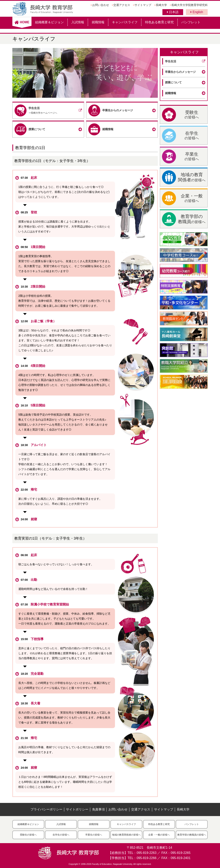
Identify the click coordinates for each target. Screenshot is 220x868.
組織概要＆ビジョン (49, 22)
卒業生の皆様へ (94, 835)
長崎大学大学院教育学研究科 (190, 5)
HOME (22, 22)
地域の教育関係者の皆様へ (126, 835)
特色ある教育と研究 (159, 22)
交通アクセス (122, 5)
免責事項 (98, 809)
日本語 (173, 12)
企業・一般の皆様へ (159, 835)
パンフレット (191, 22)
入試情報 (78, 22)
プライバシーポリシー (46, 809)
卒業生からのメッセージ (180, 72)
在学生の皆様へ (61, 835)
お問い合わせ (101, 5)
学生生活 (171, 61)
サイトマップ (143, 5)
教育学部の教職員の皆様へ (192, 835)
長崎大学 (161, 5)
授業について (173, 82)
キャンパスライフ (125, 22)
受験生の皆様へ (28, 835)
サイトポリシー (77, 809)
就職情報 (98, 22)
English (197, 12)
